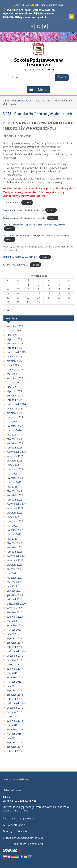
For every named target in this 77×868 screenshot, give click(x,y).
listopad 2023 (14, 448)
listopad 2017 (14, 751)
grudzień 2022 (15, 495)
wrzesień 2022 (15, 508)
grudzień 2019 (15, 643)
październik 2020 (16, 604)
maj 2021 (12, 573)
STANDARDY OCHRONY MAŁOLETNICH (20, 257)
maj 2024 (12, 422)
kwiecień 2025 (15, 378)
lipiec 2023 (13, 465)
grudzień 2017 (15, 747)
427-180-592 (23, 5)
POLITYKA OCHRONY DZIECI (15, 265)
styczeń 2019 (14, 690)
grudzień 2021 (15, 547)
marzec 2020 (14, 630)
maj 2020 (12, 621)
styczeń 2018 (14, 742)
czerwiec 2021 (15, 569)
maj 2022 (12, 526)
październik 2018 (16, 703)
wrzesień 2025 (15, 356)
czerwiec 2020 (15, 617)
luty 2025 (12, 387)
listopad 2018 (14, 699)
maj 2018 (12, 725)
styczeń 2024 (14, 439)
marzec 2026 (14, 330)
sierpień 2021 (14, 565)
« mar (6, 310)
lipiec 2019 (13, 664)
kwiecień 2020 (15, 625)
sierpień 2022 (14, 513)
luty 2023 (12, 487)
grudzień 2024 (15, 395)
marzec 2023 (14, 482)
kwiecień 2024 (15, 426)
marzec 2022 (14, 534)
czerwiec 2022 (15, 521)
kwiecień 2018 (15, 729)
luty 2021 (12, 586)
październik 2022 (16, 504)
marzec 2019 (14, 682)
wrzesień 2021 (15, 560)
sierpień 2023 (14, 461)
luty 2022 (12, 539)
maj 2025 (12, 374)
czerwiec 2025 (15, 369)
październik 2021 (16, 556)
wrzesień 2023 (15, 456)
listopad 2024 (14, 400)
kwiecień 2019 (15, 677)
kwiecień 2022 (15, 530)
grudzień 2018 (15, 695)
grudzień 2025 (15, 343)
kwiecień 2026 (15, 326)
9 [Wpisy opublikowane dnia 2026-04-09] (39, 289)
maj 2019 (12, 673)
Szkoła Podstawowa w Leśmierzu (39, 62)
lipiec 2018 (13, 716)
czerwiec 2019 (15, 669)
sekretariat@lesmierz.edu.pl (49, 5)
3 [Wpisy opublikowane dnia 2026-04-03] (49, 285)
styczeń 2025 (14, 391)
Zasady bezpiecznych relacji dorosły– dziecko (24, 218)
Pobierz (27, 202)
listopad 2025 (14, 348)
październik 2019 (16, 651)
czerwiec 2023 (15, 469)
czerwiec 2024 (15, 417)
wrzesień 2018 (15, 708)
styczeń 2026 (14, 339)
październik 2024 (16, 404)
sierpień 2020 (14, 612)
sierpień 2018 (14, 712)
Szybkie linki (12, 17)
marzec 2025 (14, 382)
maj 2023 (12, 474)
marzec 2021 (14, 582)
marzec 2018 (14, 734)
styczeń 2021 (14, 591)
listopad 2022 (14, 500)
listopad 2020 (14, 599)
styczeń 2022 (14, 543)
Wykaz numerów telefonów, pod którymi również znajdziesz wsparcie (36, 235)
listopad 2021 (14, 552)
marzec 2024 (14, 430)
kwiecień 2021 (15, 578)
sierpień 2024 (14, 413)
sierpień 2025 (14, 361)
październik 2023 (16, 452)
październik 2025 (16, 352)
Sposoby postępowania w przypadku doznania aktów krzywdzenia (34, 225)
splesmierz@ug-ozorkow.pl (29, 844)
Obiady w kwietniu (44, 10)
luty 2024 (12, 435)
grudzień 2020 (15, 595)
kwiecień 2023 (15, 478)
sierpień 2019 (14, 660)
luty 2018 (12, 738)
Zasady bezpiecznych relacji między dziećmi (23, 210)
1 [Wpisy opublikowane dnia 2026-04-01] (28, 285)
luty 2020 (12, 634)
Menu (38, 89)
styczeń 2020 (14, 638)
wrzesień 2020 (15, 608)
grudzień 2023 (15, 443)
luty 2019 (12, 686)
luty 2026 (12, 335)
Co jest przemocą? (11, 202)
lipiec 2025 (13, 365)
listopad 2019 (14, 647)
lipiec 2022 (13, 517)
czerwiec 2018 (15, 721)
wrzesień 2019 (15, 656)
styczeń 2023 (14, 491)
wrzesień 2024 (15, 409)
